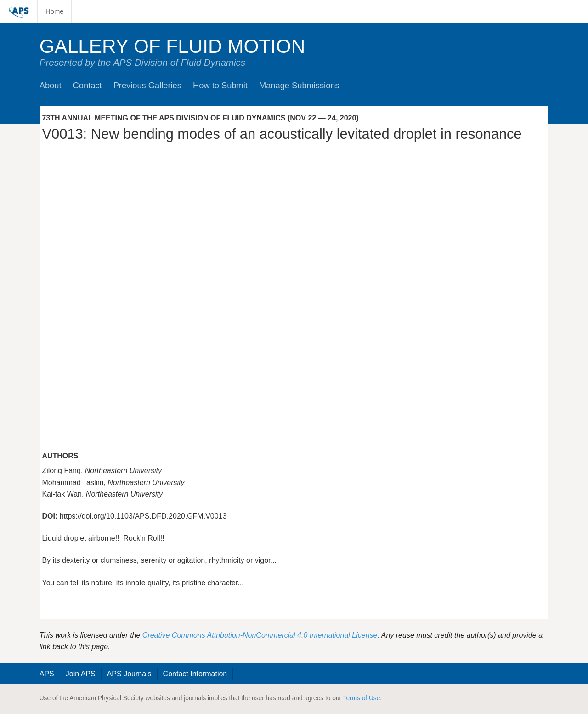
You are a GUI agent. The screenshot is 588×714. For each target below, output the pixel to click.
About (51, 85)
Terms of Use (362, 698)
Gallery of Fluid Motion (172, 46)
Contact (88, 85)
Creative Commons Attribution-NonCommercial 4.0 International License (260, 635)
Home (55, 11)
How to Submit (220, 85)
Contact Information (195, 674)
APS (47, 674)
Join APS (81, 674)
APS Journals (129, 674)
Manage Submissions (299, 85)
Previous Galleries (147, 85)
